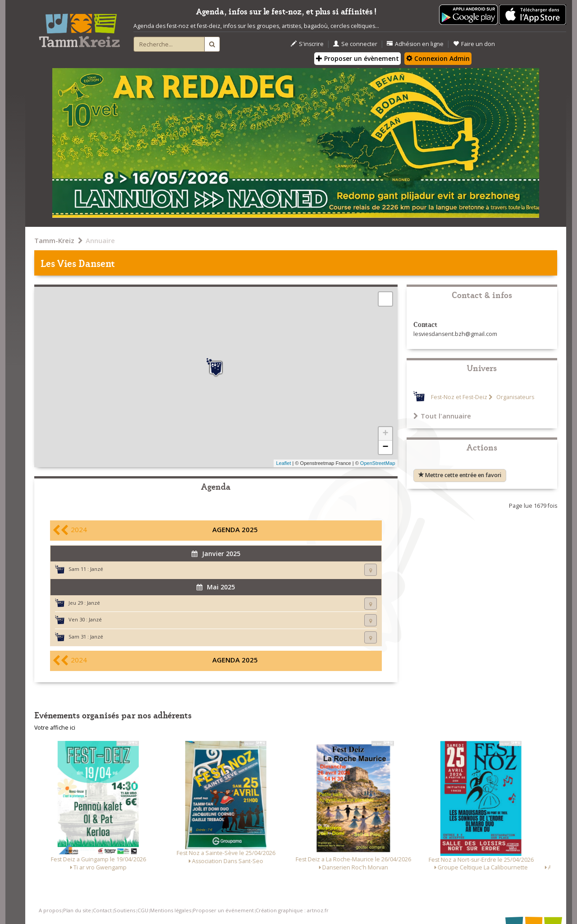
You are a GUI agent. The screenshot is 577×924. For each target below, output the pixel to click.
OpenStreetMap (378, 463)
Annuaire (100, 240)
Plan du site (77, 910)
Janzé (97, 569)
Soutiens (124, 910)
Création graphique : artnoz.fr (292, 910)
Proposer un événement (223, 910)
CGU (143, 910)
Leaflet (283, 463)
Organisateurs (515, 397)
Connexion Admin (438, 58)
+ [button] (385, 434)
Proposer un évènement (357, 58)
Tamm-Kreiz (54, 240)
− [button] (385, 447)
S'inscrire (307, 44)
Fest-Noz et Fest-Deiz (459, 397)
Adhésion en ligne (415, 44)
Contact (102, 910)
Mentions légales (171, 910)
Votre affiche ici (55, 728)
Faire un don (474, 44)
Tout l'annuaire (442, 416)
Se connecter (355, 44)
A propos (50, 910)
